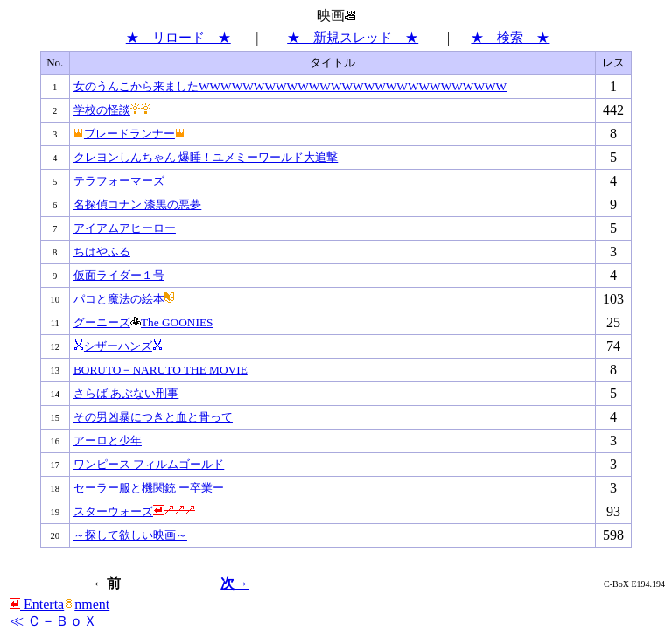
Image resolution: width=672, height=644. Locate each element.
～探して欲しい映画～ (130, 535)
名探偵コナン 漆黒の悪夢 (137, 204)
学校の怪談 (112, 110)
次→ (234, 583)
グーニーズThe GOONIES (143, 322)
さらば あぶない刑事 (126, 393)
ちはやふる (102, 252)
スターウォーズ (134, 511)
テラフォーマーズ (119, 181)
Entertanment (59, 604)
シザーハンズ (118, 346)
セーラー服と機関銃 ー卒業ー (149, 488)
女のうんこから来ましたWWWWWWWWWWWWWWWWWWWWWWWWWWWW (290, 86)
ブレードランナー (129, 133)
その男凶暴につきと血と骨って (153, 417)
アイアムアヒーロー (125, 228)
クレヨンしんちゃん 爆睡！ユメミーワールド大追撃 (206, 157)
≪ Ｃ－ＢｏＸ (53, 621)
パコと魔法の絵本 (124, 299)
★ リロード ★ (178, 38)
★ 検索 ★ (510, 38)
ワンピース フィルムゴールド (149, 464)
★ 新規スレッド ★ (353, 38)
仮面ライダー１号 (119, 275)
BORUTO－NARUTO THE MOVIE (161, 370)
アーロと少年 (108, 441)
